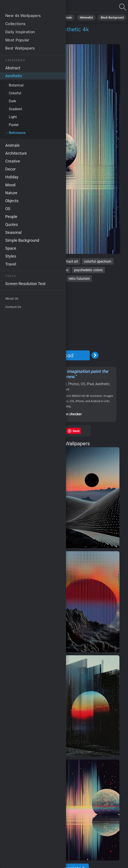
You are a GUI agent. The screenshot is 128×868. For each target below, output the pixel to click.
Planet (47, 384)
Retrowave (43, 40)
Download (61, 355)
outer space (59, 270)
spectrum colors (42, 261)
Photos (74, 384)
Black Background (112, 17)
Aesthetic (20, 40)
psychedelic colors (88, 270)
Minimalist (86, 17)
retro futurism (79, 279)
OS (83, 384)
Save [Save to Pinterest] (76, 431)
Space (36, 384)
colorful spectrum (98, 261)
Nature (30, 17)
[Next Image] (95, 355)
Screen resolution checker (61, 414)
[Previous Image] (27, 355)
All (17, 17)
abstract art (69, 261)
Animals (67, 17)
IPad (90, 384)
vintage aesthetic (31, 270)
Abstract (48, 17)
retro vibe (16, 261)
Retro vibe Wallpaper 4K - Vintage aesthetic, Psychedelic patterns (26, 7)
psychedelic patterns (47, 279)
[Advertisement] (61, 316)
